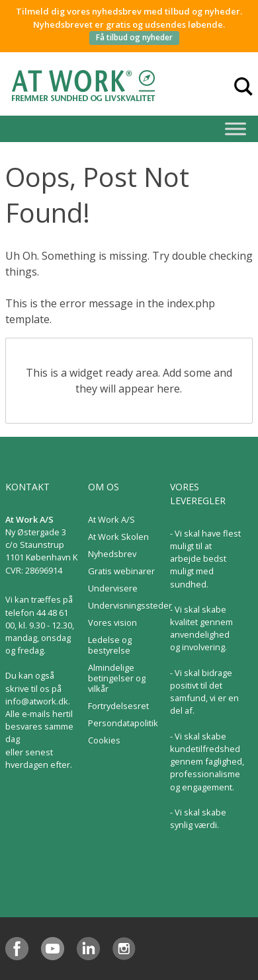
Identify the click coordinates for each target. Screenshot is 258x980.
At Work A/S (111, 519)
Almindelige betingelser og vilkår (117, 678)
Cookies (104, 740)
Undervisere (113, 588)
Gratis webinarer (121, 571)
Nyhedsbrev (112, 554)
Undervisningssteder (130, 605)
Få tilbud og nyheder (134, 37)
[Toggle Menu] (236, 129)
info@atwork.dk (37, 701)
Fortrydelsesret (118, 706)
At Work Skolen (118, 537)
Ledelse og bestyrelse (110, 645)
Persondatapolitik (123, 723)
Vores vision (112, 622)
